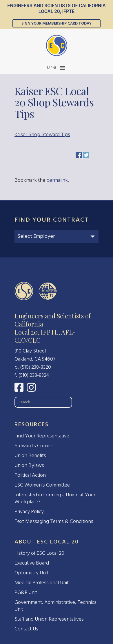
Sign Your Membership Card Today (57, 23)
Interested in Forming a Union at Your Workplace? (55, 498)
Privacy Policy (29, 512)
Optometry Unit (31, 573)
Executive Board (32, 563)
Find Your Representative (42, 436)
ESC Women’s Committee (42, 485)
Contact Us (26, 629)
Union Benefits (30, 455)
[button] (52, 68)
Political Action (30, 475)
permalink (57, 180)
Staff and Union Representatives (49, 619)
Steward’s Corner (33, 446)
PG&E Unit (26, 592)
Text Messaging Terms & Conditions (54, 521)
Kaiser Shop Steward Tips (42, 134)
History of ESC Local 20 (39, 553)
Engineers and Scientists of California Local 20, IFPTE (57, 9)
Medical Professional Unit (42, 583)
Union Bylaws (29, 465)
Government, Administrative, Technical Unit (56, 606)
